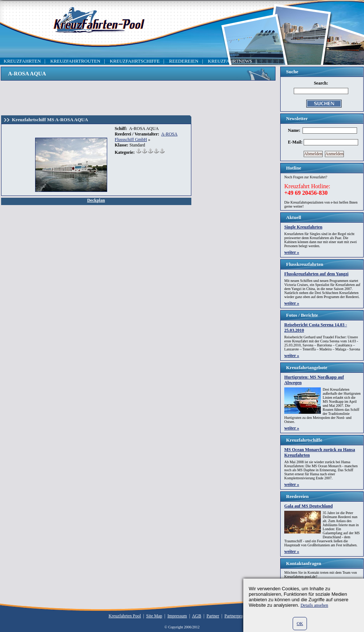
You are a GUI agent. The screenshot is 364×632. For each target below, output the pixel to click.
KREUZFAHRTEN (22, 61)
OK (300, 624)
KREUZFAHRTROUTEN (75, 61)
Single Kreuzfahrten (303, 227)
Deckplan (96, 200)
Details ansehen (314, 605)
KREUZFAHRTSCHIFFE (135, 61)
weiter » (292, 252)
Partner (213, 616)
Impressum (177, 616)
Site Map (154, 616)
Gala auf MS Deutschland (308, 506)
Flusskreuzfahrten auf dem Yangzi (316, 274)
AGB (197, 616)
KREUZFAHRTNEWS (230, 61)
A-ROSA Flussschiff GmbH (146, 137)
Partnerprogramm (240, 616)
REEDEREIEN (184, 61)
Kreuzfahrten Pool (125, 616)
